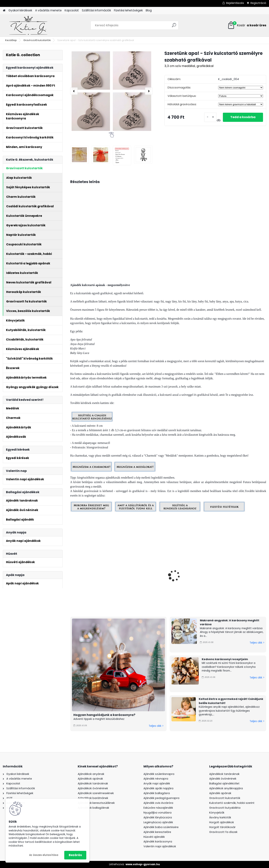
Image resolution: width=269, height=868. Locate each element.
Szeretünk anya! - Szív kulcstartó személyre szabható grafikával (238, 586)
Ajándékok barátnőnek (93, 798)
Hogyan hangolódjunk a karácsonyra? (104, 715)
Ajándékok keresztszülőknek (96, 803)
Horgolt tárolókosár (222, 827)
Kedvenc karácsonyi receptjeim (225, 659)
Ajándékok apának (90, 779)
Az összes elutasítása (44, 855)
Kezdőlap (11, 40)
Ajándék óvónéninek (223, 779)
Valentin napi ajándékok (160, 846)
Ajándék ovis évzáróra (158, 803)
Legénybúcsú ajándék (158, 822)
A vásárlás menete (48, 10)
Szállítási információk (96, 10)
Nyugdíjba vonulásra (157, 813)
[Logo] (28, 25)
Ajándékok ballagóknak (93, 808)
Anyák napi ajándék (157, 783)
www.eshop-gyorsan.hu (143, 864)
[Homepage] (4, 11)
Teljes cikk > (156, 726)
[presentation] (74, 91)
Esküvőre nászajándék (158, 808)
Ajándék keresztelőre (157, 832)
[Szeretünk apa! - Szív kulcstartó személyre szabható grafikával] (111, 91)
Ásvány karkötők (220, 817)
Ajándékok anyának (91, 774)
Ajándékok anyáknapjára (226, 788)
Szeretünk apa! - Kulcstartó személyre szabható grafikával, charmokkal (193, 586)
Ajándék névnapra (156, 779)
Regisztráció (258, 3)
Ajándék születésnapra (159, 774)
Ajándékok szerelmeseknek (96, 793)
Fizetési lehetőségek (128, 10)
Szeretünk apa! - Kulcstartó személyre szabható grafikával (93, 586)
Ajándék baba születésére (161, 827)
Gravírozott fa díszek (223, 832)
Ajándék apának (221, 793)
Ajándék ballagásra (157, 793)
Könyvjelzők (217, 813)
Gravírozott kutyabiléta (225, 808)
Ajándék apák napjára (158, 788)
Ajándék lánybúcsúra (158, 817)
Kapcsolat (72, 10)
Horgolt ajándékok (222, 822)
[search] (174, 27)
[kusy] (210, 117)
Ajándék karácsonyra (158, 842)
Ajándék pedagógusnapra (161, 798)
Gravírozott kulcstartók (37, 40)
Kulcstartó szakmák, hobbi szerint (232, 803)
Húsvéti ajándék (154, 837)
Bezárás (75, 855)
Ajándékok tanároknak (93, 783)
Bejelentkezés (235, 3)
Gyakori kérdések (20, 10)
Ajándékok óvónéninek (93, 788)
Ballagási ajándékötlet (224, 783)
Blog (149, 10)
